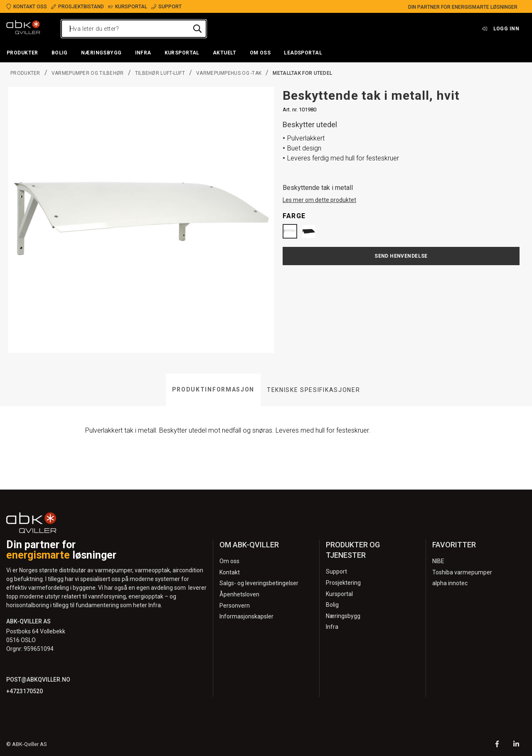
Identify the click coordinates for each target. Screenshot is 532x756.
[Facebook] (497, 745)
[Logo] (23, 29)
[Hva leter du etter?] (134, 29)
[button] (22, 53)
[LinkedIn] (516, 745)
